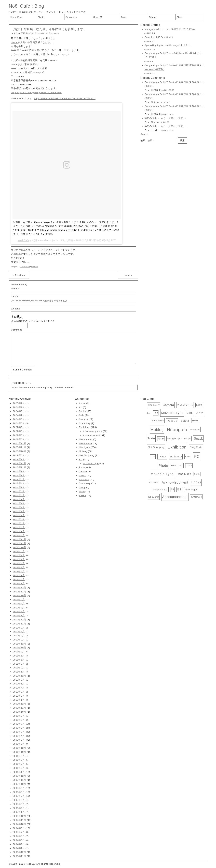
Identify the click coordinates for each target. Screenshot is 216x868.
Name (14, 289)
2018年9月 (19, 471)
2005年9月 (19, 788)
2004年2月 (19, 844)
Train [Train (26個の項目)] (151, 438)
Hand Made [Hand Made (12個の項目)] (184, 474)
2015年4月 (19, 527)
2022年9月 (19, 427)
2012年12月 (19, 620)
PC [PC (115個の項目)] (197, 457)
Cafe (82, 415)
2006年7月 (19, 764)
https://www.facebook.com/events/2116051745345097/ (65, 99)
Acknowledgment (93, 431)
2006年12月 (19, 748)
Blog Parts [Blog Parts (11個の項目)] (196, 447)
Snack (82, 475)
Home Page (17, 17)
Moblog (83, 451)
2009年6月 (19, 728)
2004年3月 (19, 840)
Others (153, 17)
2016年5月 (19, 491)
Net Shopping (87, 455)
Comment (16, 330)
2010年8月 (19, 680)
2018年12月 (19, 463)
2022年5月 (19, 439)
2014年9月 (19, 552)
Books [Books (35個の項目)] (196, 482)
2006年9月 (19, 756)
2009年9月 (19, 716)
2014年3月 (19, 575)
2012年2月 (19, 640)
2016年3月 (19, 499)
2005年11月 (19, 780)
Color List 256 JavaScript (159, 37)
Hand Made (85, 443)
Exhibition (35, 267)
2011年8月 (19, 652)
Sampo (83, 471)
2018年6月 (19, 479)
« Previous (19, 275)
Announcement (25, 267)
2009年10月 (19, 712)
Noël (16, 33)
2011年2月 (19, 668)
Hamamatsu (86, 439)
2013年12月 (19, 588)
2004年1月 (19, 848)
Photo (41, 17)
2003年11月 (19, 856)
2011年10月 (19, 648)
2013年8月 (19, 604)
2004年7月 (19, 832)
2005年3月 (19, 804)
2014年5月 (19, 568)
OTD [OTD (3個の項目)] (153, 457)
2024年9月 (19, 407)
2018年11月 (19, 467)
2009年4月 (19, 736)
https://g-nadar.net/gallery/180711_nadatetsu (36, 92)
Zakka (82, 495)
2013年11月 (19, 592)
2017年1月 (19, 487)
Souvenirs (71, 17)
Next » (128, 275)
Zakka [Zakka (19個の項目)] (185, 421)
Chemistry (85, 423)
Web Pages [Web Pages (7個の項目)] (191, 490)
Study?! (98, 17)
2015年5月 (19, 523)
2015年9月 (19, 507)
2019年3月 (19, 455)
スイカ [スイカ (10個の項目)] (200, 413)
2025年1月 (19, 403)
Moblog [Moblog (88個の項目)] (157, 430)
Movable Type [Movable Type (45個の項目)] (172, 413)
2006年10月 (19, 752)
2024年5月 (19, 423)
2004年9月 (19, 828)
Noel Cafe (23, 240)
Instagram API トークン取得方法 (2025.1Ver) (170, 29)
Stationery (85, 483)
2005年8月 (19, 792)
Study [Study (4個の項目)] (197, 474)
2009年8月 (19, 720)
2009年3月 (19, 740)
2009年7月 (19, 724)
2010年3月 (19, 692)
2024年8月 (19, 411)
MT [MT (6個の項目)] (181, 465)
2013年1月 (19, 616)
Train (82, 491)
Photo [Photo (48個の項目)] (163, 465)
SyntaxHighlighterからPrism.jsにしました (168, 45)
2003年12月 (19, 852)
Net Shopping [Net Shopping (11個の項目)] (156, 447)
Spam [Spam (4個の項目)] (188, 457)
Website (16, 309)
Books (82, 411)
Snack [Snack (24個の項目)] (198, 439)
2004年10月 (19, 824)
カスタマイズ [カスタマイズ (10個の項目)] (185, 405)
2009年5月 (19, 732)
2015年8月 (19, 511)
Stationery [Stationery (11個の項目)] (176, 457)
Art (81, 407)
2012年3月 (19, 636)
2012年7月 (19, 632)
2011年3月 (19, 664)
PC (81, 459)
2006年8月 (19, 760)
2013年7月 (19, 608)
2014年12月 (19, 539)
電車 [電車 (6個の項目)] (179, 489)
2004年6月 (19, 836)
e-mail (14, 297)
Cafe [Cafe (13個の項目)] (190, 413)
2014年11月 (19, 543)
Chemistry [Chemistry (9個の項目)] (154, 405)
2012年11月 (19, 624)
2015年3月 (19, 532)
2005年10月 (19, 784)
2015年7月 (19, 515)
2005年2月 (19, 808)
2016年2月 (19, 503)
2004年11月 (19, 820)
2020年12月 (19, 443)
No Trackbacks (52, 33)
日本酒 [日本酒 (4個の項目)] (199, 405)
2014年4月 (19, 572)
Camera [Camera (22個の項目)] (168, 405)
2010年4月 (19, 688)
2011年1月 (19, 672)
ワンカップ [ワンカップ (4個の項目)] (172, 421)
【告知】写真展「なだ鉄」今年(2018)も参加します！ (49, 29)
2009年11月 (19, 708)
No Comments (38, 33)
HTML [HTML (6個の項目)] (195, 421)
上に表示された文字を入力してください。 (35, 321)
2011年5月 (19, 660)
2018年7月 (19, 475)
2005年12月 (19, 776)
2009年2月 (19, 744)
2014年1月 (19, 584)
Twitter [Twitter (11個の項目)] (162, 457)
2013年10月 (19, 596)
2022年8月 (19, 431)
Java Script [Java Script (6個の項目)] (158, 421)
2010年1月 (19, 700)
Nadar (14, 42)
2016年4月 (19, 495)
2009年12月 (19, 704)
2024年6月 (19, 419)
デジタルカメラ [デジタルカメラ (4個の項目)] (160, 489)
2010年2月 (19, 696)
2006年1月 (19, 772)
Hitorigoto (84, 447)
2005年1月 (19, 812)
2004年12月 (19, 816)
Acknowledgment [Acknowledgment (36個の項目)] (175, 482)
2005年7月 (19, 796)
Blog (39, 6)
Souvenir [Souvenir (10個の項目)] (154, 497)
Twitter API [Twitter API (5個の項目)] (196, 497)
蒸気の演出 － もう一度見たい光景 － (165, 118)
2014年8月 (19, 555)
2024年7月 (19, 415)
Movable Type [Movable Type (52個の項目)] (162, 474)
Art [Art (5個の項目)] (172, 489)
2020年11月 (19, 447)
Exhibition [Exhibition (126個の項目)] (177, 447)
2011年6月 (19, 656)
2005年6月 (19, 800)
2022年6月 (19, 435)
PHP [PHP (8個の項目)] (174, 466)
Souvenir (84, 479)
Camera (83, 419)
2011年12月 (19, 644)
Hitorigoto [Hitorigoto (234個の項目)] (177, 430)
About (180, 17)
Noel (154, 122)
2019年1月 (19, 459)
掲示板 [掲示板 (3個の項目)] (161, 439)
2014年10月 (19, 548)
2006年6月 (19, 768)
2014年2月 (19, 580)
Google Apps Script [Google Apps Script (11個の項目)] (179, 438)
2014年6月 (19, 564)
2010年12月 (19, 676)
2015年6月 (19, 519)
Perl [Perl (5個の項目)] (156, 413)
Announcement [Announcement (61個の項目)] (175, 497)
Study (82, 487)
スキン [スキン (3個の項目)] (189, 466)
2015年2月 (19, 536)
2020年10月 (19, 451)
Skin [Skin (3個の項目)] (149, 413)
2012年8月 (19, 628)
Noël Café (19, 6)
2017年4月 (19, 483)
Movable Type (91, 463)
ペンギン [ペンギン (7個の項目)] (154, 482)
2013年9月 (19, 600)
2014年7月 (19, 559)
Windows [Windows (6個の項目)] (195, 430)
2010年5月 (19, 684)
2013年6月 (19, 612)
